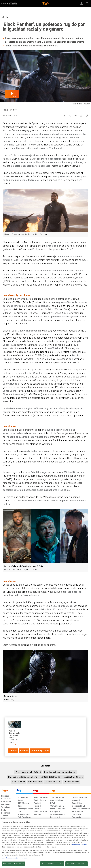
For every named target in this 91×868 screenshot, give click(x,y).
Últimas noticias (71, 782)
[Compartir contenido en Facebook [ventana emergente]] (64, 115)
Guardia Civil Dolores (73, 777)
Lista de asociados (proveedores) (15, 858)
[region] (45, 843)
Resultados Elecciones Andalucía (60, 772)
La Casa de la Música (50, 777)
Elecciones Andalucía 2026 (28, 772)
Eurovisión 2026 (53, 782)
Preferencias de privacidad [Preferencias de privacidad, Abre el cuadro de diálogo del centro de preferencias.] (14, 864)
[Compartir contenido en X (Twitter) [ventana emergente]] (70, 115)
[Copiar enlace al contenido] (87, 115)
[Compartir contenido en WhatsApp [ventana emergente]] (81, 115)
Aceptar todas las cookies (77, 864)
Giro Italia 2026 (35, 782)
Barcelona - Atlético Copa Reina (23, 777)
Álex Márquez (19, 782)
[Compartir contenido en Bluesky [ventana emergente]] (76, 115)
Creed (24, 249)
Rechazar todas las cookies (52, 864)
